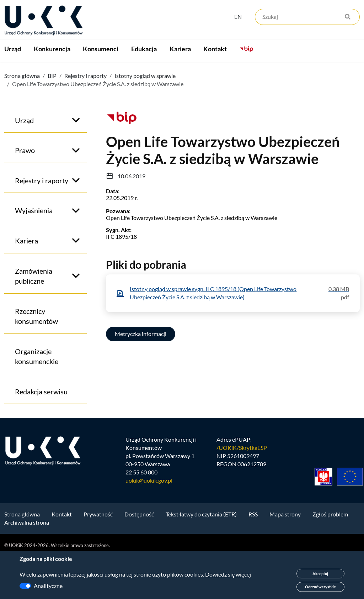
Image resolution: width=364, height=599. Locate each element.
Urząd (13, 72)
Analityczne (48, 586)
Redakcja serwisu (41, 434)
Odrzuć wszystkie (320, 587)
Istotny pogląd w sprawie (145, 118)
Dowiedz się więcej (228, 574)
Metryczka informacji (141, 376)
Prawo (25, 193)
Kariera (243, 72)
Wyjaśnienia (34, 253)
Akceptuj (320, 574)
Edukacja (191, 72)
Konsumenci (132, 72)
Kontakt (294, 72)
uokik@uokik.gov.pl (149, 523)
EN (238, 17)
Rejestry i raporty (85, 118)
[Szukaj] (307, 17)
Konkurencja (68, 72)
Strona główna (22, 118)
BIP (52, 118)
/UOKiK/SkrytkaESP (242, 490)
